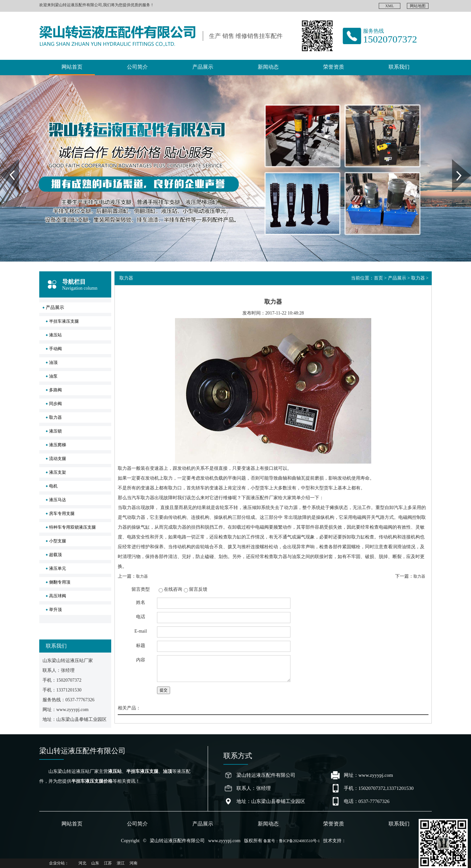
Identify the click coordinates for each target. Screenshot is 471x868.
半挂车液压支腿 (64, 321)
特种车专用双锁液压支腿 (72, 527)
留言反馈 (198, 589)
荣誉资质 (334, 67)
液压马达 (58, 500)
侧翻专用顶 (60, 582)
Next (456, 162)
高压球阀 (58, 596)
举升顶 (55, 610)
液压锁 (55, 431)
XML (390, 6)
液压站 (55, 335)
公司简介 (137, 67)
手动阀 (55, 349)
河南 (133, 863)
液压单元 (58, 568)
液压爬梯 (58, 445)
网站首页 (72, 67)
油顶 (53, 362)
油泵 (53, 376)
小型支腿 (58, 541)
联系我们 (399, 67)
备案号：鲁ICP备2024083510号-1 (292, 841)
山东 (95, 863)
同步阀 (55, 404)
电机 (53, 486)
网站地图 (418, 6)
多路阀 (55, 390)
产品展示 (203, 67)
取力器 (55, 417)
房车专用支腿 (62, 513)
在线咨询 (173, 589)
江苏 (108, 863)
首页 (378, 278)
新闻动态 (268, 67)
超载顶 (55, 555)
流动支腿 (58, 459)
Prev (4, 162)
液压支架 (58, 472)
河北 (82, 863)
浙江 (121, 863)
